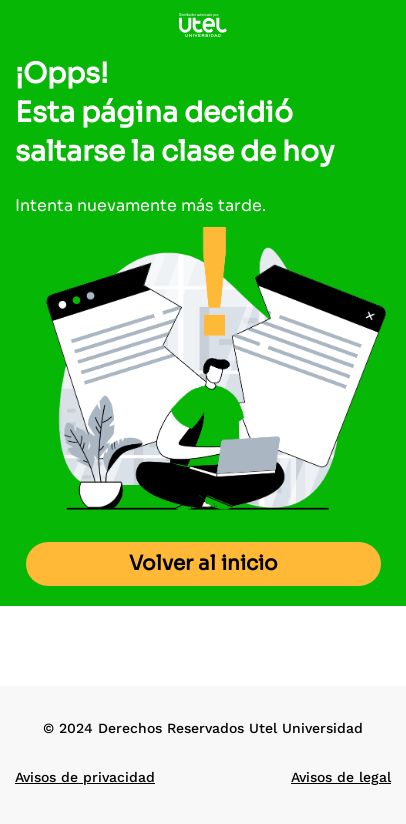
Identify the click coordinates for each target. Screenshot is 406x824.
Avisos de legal (341, 777)
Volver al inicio (203, 563)
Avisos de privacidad (85, 777)
